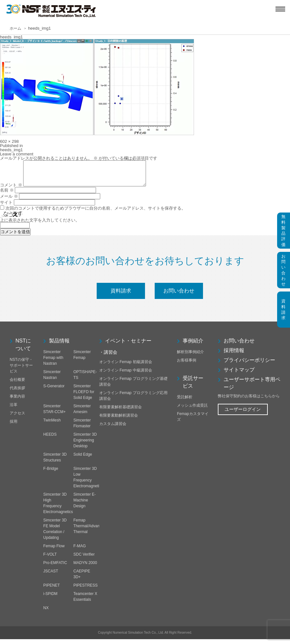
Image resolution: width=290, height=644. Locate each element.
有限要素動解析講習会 (119, 420)
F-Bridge (51, 473)
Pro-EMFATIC (55, 568)
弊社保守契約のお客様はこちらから (249, 401)
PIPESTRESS (86, 590)
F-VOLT (50, 559)
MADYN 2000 (85, 568)
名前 (7, 195)
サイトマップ (239, 375)
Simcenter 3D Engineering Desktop (85, 445)
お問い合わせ (179, 296)
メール (9, 201)
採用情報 (234, 355)
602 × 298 (9, 141)
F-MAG (80, 551)
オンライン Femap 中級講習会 (126, 375)
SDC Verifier (84, 559)
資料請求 (121, 296)
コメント (11, 190)
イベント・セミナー (128, 346)
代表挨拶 (17, 393)
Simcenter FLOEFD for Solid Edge (84, 397)
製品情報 (59, 346)
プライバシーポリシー (249, 365)
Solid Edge (83, 459)
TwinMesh (52, 425)
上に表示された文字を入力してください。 (40, 225)
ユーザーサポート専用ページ (252, 388)
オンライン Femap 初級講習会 (126, 367)
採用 (14, 426)
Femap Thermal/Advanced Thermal (90, 531)
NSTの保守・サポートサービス (21, 370)
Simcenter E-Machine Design (85, 505)
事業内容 (17, 401)
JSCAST (51, 576)
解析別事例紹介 (190, 357)
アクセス (17, 418)
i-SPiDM (50, 599)
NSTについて (23, 349)
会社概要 (17, 384)
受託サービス (193, 387)
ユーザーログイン (243, 414)
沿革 (14, 410)
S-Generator (54, 391)
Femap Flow (54, 551)
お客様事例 (187, 365)
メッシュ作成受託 (192, 410)
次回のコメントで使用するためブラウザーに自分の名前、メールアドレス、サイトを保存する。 (96, 213)
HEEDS (50, 439)
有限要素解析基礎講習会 (121, 412)
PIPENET (51, 590)
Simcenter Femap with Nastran (53, 362)
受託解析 (185, 402)
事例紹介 (193, 346)
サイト (6, 207)
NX (46, 613)
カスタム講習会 (113, 429)
